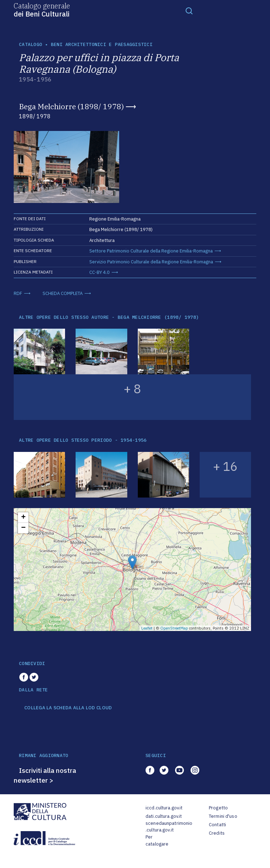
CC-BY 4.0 (99, 272)
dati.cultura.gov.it (164, 816)
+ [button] (23, 518)
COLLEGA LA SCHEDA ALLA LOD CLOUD (68, 708)
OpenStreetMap (174, 628)
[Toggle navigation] (189, 11)
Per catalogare (157, 840)
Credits (217, 833)
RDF (18, 293)
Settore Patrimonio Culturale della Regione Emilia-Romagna (151, 251)
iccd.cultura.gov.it (164, 808)
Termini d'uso (223, 816)
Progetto (218, 808)
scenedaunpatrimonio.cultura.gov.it (169, 827)
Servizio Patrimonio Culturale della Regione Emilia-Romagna (151, 262)
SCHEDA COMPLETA (63, 293)
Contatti (217, 825)
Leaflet (147, 628)
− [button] (23, 528)
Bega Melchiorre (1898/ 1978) (71, 106)
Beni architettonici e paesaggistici (102, 44)
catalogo (31, 44)
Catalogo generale (42, 9)
